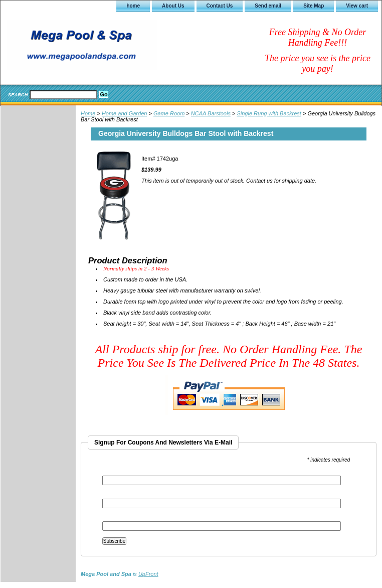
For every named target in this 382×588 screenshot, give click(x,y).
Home (88, 113)
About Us (173, 6)
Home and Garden (125, 113)
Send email (268, 6)
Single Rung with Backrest (269, 113)
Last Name (115, 518)
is (120, 574)
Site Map (314, 6)
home (133, 6)
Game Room (169, 113)
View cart (357, 6)
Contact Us (220, 6)
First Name (115, 495)
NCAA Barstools (211, 113)
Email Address (121, 472)
